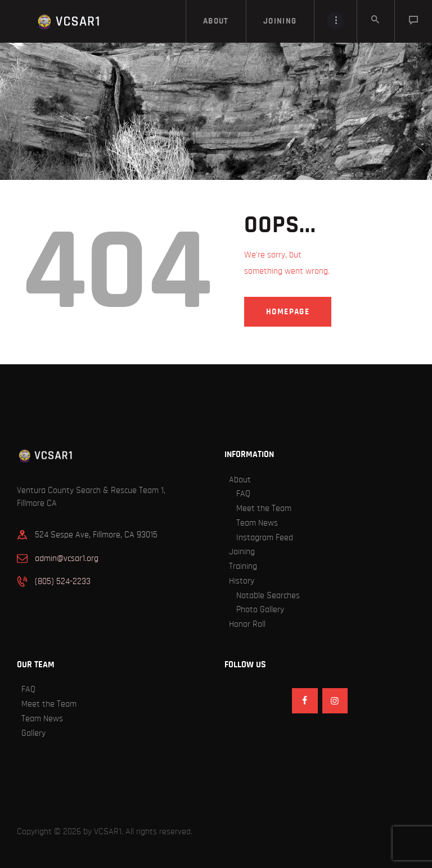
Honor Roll (247, 624)
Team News (257, 523)
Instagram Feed (265, 537)
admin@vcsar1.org (67, 558)
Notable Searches (268, 595)
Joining (242, 551)
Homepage (288, 312)
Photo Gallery (260, 609)
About (240, 480)
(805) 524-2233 (63, 581)
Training (243, 566)
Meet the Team (264, 508)
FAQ (243, 494)
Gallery (33, 733)
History (242, 581)
